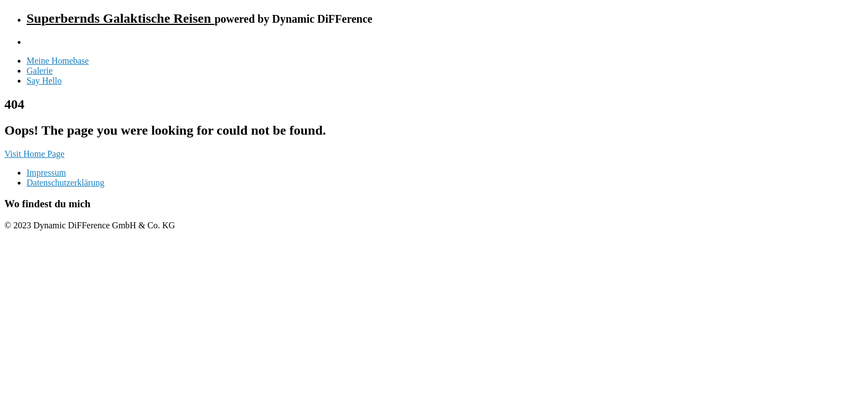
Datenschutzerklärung (65, 183)
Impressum (46, 173)
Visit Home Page (34, 154)
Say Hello (44, 81)
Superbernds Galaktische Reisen (120, 18)
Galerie (40, 71)
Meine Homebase (58, 61)
